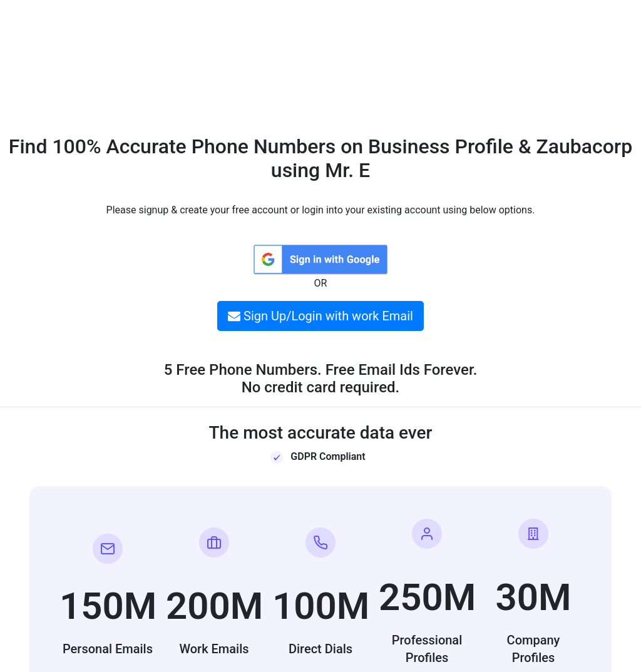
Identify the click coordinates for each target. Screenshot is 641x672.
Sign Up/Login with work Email (320, 316)
